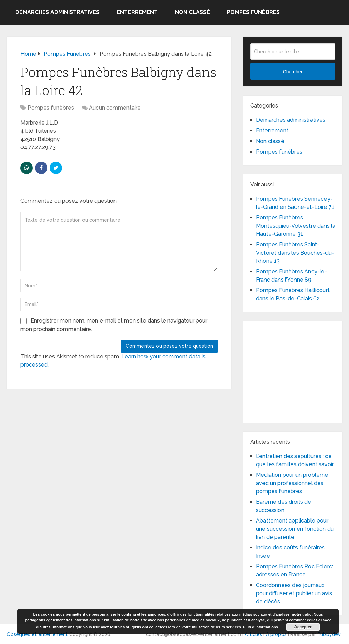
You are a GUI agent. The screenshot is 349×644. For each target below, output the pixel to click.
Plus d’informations (261, 627)
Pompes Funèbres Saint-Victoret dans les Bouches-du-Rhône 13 (295, 253)
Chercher (293, 72)
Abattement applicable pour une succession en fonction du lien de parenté (295, 529)
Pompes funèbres (253, 12)
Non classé (192, 12)
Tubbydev (329, 634)
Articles (253, 634)
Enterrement (137, 12)
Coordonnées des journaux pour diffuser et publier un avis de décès (294, 593)
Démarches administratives (57, 12)
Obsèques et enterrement (37, 634)
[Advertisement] (300, 371)
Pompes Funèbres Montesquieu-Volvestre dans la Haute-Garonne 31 (296, 226)
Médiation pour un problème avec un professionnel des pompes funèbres (292, 483)
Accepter (303, 627)
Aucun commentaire (115, 108)
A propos (276, 634)
